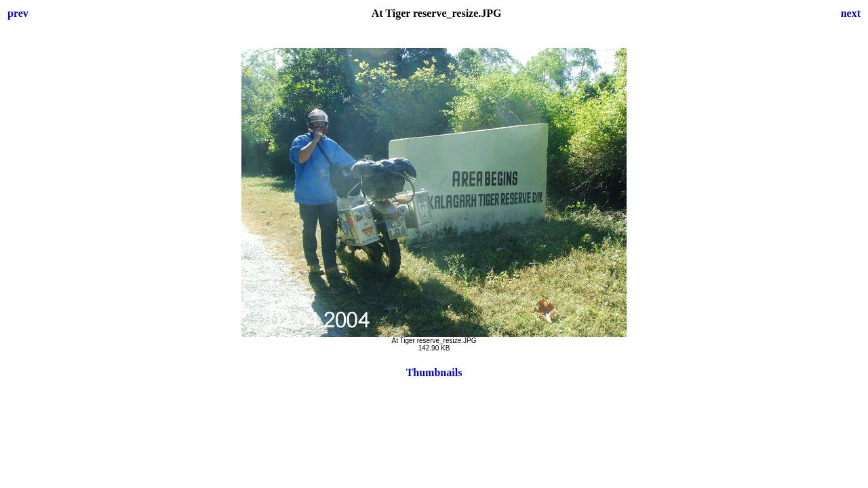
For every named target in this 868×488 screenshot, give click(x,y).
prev (18, 13)
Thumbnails (434, 372)
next (851, 13)
